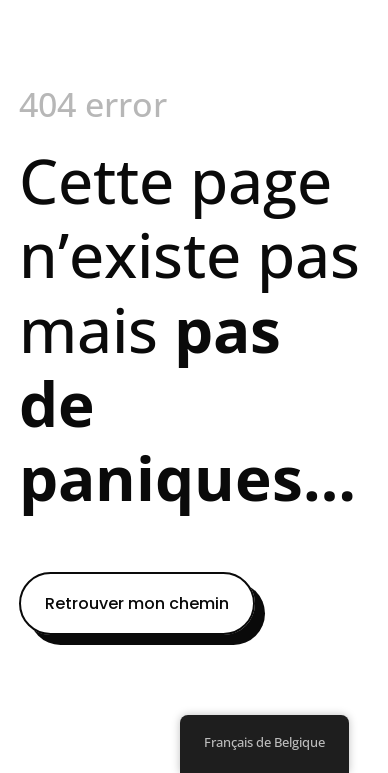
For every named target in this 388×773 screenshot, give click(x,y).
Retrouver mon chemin (137, 603)
